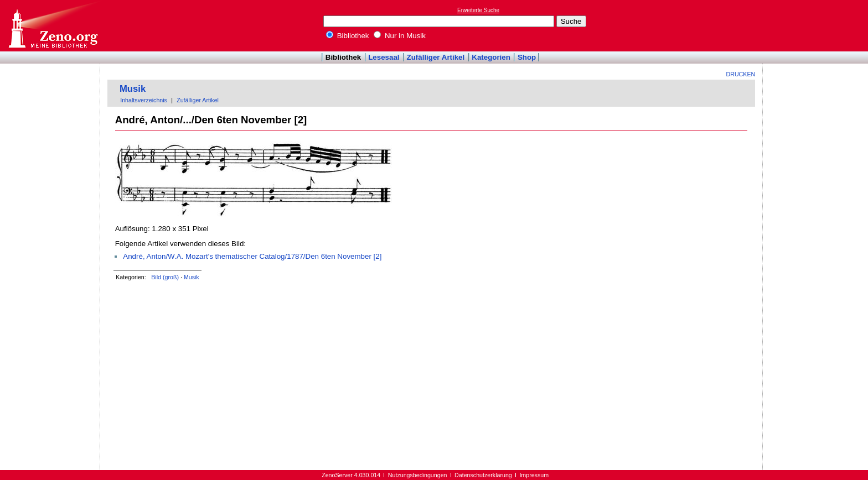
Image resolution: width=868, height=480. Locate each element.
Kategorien (491, 57)
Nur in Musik (400, 36)
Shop (527, 57)
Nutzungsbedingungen (418, 475)
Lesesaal (384, 57)
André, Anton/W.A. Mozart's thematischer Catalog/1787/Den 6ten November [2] (252, 256)
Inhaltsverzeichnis (144, 100)
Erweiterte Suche (478, 10)
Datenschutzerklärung (483, 475)
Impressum (534, 475)
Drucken (741, 74)
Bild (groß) (165, 277)
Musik (133, 89)
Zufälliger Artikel (436, 57)
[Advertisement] (817, 25)
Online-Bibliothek (53, 26)
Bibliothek (348, 36)
